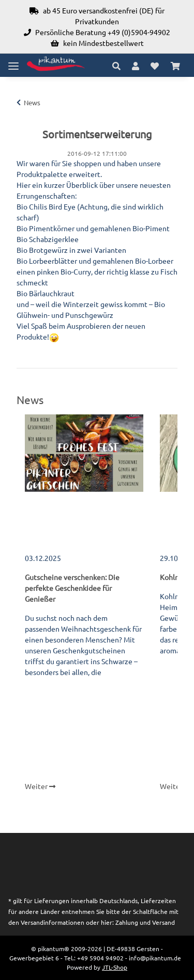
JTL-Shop (115, 967)
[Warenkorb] (175, 66)
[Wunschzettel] (155, 66)
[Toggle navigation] (13, 62)
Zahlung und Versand (145, 922)
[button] (119, 66)
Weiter (40, 786)
